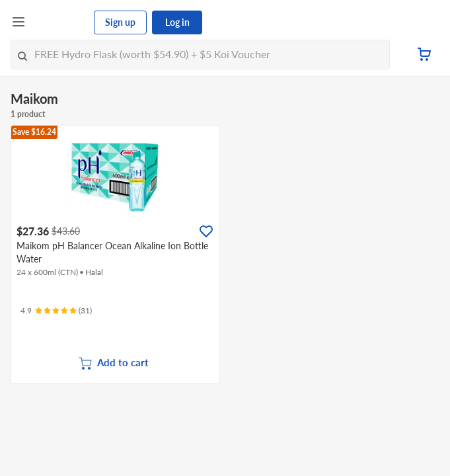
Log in (177, 22)
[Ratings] (56, 311)
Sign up (120, 22)
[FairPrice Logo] (60, 22)
